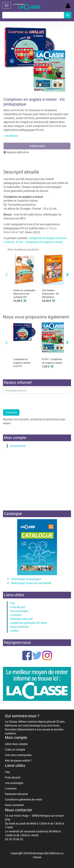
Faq (12, 603)
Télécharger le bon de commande (31, 583)
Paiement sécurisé (21, 619)
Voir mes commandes (18, 755)
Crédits (14, 631)
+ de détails (11, 136)
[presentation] (33, 401)
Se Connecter (68, 6)
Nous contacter (19, 627)
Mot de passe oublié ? (18, 760)
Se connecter (18, 446)
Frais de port (18, 607)
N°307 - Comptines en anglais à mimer (39, 242)
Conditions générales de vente (28, 623)
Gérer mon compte (16, 744)
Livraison (16, 615)
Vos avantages (19, 611)
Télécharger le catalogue (26, 579)
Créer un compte (15, 749)
